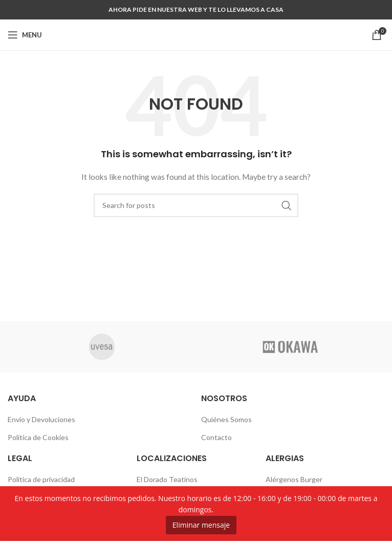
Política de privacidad (41, 479)
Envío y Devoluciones (41, 419)
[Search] (196, 205)
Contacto (216, 437)
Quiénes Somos (226, 419)
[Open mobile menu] (25, 35)
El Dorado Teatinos (167, 479)
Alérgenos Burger (294, 479)
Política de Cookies (38, 437)
